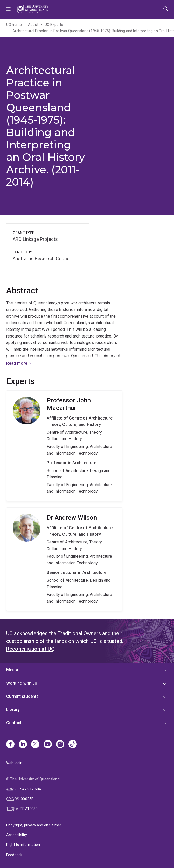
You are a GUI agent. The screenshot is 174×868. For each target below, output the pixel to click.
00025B (27, 799)
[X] (35, 745)
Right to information (23, 845)
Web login (14, 763)
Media (12, 670)
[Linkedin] (23, 745)
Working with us (22, 683)
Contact (14, 723)
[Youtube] (48, 745)
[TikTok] (73, 745)
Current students (23, 696)
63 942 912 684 (28, 789)
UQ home (14, 25)
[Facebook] (10, 745)
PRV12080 (29, 809)
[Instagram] (60, 745)
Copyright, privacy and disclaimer (34, 825)
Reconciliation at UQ (30, 649)
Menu (8, 9)
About (33, 25)
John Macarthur (64, 446)
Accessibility (17, 835)
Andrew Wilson (64, 559)
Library (13, 710)
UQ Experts (54, 25)
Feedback (14, 855)
